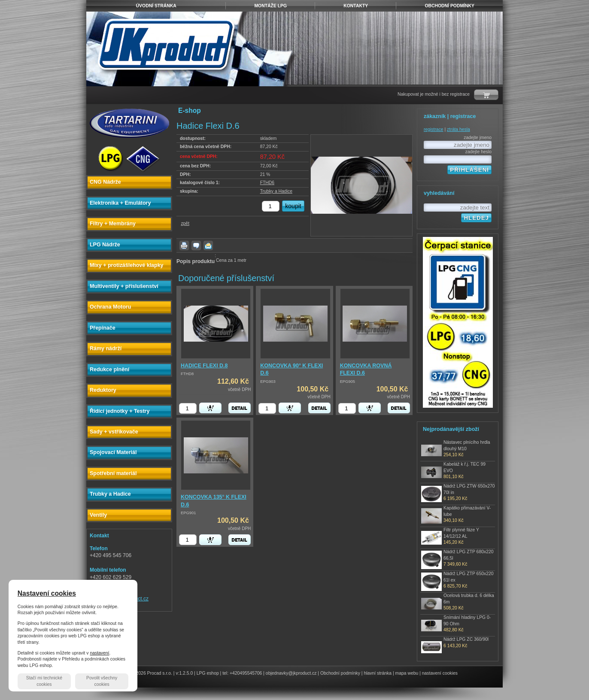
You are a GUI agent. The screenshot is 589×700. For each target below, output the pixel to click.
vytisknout (184, 245)
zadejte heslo (478, 152)
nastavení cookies (440, 673)
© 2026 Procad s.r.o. (152, 673)
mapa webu (407, 673)
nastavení (99, 653)
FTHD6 (267, 183)
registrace (434, 129)
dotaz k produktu (196, 245)
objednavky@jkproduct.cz (291, 673)
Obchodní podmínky (340, 673)
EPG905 (348, 382)
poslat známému (208, 245)
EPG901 (188, 513)
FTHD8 (187, 374)
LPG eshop (208, 673)
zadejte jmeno (478, 138)
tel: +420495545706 (242, 673)
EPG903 (268, 382)
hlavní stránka (378, 673)
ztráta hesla (458, 129)
